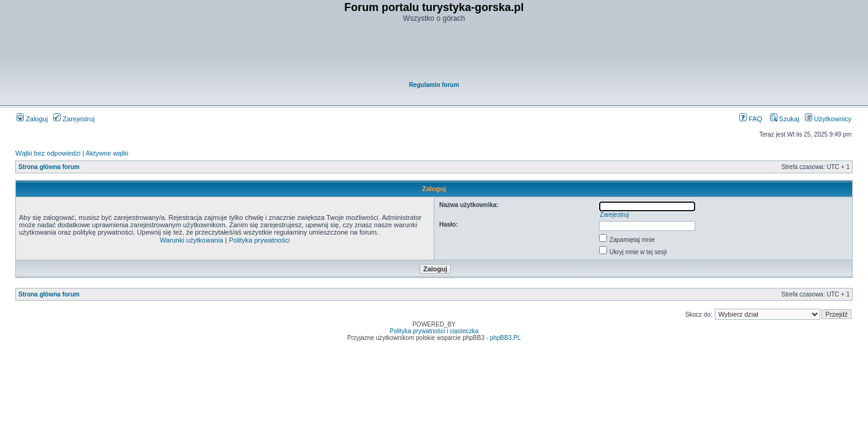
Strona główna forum (49, 167)
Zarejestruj (74, 119)
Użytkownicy (828, 119)
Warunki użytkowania (192, 240)
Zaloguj (32, 119)
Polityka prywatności (259, 240)
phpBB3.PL (506, 338)
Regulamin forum (434, 85)
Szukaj (785, 119)
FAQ (751, 119)
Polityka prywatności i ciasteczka (434, 331)
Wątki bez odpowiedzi (48, 153)
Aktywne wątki (107, 153)
